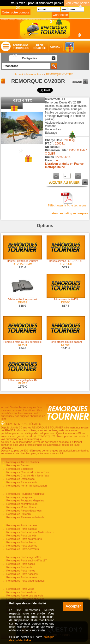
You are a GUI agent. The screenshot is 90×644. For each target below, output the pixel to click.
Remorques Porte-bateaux (21, 529)
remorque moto (46, 20)
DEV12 (23, 383)
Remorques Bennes (18, 465)
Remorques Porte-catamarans (24, 539)
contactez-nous (23, 413)
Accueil (19, 74)
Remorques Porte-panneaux (22, 577)
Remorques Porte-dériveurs (22, 549)
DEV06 (66, 302)
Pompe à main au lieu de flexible (22, 342)
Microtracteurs (35, 74)
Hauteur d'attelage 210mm (22, 261)
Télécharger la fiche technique (67, 205)
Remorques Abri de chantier (22, 462)
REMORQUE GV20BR (59, 74)
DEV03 (66, 345)
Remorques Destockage (20, 479)
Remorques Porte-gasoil (20, 564)
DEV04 (23, 345)
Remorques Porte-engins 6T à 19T (26, 560)
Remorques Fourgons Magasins (25, 500)
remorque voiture (35, 20)
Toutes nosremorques (21, 47)
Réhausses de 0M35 (66, 299)
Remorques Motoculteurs (21, 507)
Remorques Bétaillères (19, 469)
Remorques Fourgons (19, 497)
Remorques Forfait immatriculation (26, 486)
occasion (17, 410)
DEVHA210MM (22, 264)
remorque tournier (22, 20)
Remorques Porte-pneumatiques (25, 581)
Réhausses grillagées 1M (23, 380)
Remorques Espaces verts (21, 482)
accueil (5, 407)
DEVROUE (66, 264)
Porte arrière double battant (66, 342)
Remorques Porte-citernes (21, 546)
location (29, 410)
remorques (4, 20)
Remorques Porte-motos (20, 571)
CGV (9, 424)
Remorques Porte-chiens (21, 542)
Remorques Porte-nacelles (21, 574)
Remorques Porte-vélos (20, 589)
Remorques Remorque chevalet (24, 599)
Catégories (30, 58)
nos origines (22, 416)
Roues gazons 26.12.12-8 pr (66, 261)
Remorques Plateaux (18, 514)
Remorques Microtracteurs (21, 504)
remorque (12, 20)
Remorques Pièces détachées (24, 511)
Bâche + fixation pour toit (22, 299)
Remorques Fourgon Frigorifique (25, 494)
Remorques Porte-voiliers (21, 592)
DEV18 (23, 302)
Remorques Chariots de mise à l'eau (27, 472)
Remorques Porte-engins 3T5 (23, 557)
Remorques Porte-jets (19, 567)
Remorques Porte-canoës (21, 536)
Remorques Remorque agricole (24, 596)
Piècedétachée (39, 47)
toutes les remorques (24, 407)
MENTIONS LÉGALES (28, 424)
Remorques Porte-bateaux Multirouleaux (30, 532)
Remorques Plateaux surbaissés (25, 517)
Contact (51, 47)
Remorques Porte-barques (21, 525)
